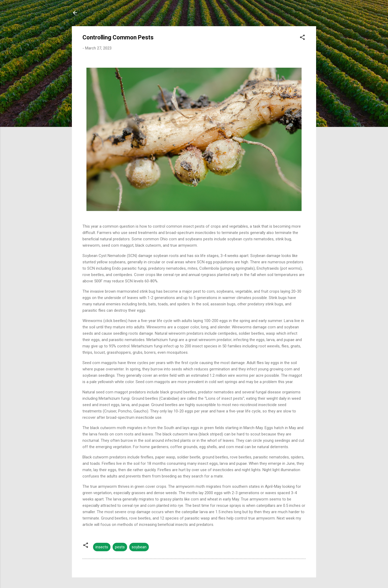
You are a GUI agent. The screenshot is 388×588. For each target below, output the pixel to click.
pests (120, 547)
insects (102, 547)
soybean (139, 547)
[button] (302, 38)
